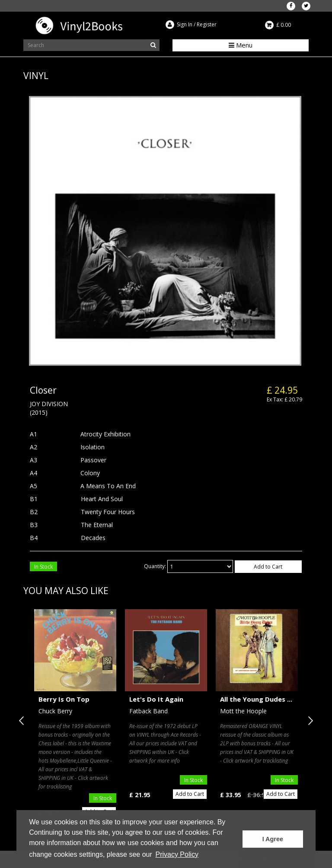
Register (207, 24)
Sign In (185, 24)
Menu (241, 45)
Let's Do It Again (156, 699)
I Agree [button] (273, 839)
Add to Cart (268, 567)
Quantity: (155, 566)
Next (309, 721)
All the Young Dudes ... (256, 699)
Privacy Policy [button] (177, 854)
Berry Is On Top (64, 699)
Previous (23, 721)
